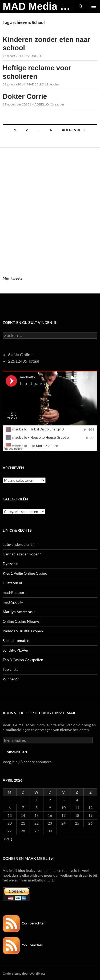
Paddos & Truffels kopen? (24, 631)
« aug (8, 839)
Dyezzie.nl (11, 564)
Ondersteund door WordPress (24, 973)
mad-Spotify (13, 602)
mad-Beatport (14, 592)
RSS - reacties (23, 945)
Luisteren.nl (12, 583)
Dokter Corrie (25, 96)
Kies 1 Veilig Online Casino (25, 573)
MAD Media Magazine (39, 6)
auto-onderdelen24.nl (21, 544)
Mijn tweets (12, 278)
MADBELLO (34, 56)
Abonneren (17, 752)
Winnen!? (11, 679)
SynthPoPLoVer (16, 650)
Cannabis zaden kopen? (22, 554)
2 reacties (53, 84)
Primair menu (94, 6)
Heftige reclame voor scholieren (37, 72)
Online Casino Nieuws (21, 621)
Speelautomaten (16, 640)
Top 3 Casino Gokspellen (23, 660)
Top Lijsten (12, 669)
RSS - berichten (24, 923)
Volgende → (74, 130)
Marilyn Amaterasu (19, 612)
